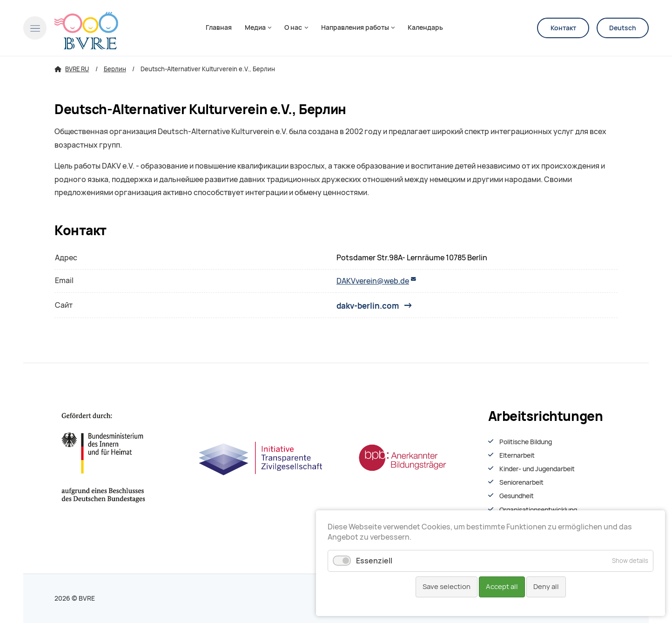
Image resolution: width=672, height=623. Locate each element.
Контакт (563, 28)
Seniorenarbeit (521, 482)
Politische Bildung (526, 442)
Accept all (502, 587)
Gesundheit (517, 496)
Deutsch (623, 28)
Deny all (546, 587)
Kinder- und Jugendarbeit (537, 469)
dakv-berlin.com (368, 305)
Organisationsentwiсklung (538, 510)
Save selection (447, 587)
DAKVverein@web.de (373, 281)
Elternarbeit (517, 455)
